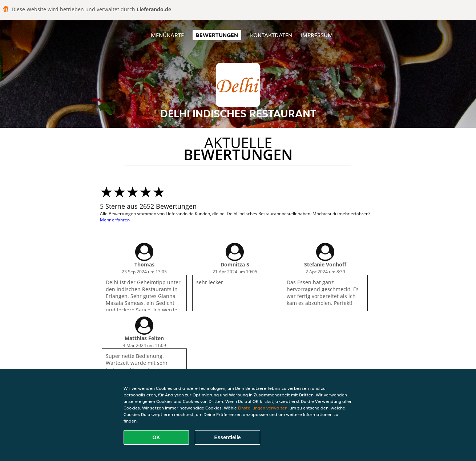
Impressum (317, 35)
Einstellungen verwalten (263, 408)
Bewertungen (217, 35)
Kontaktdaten (271, 35)
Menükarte (167, 35)
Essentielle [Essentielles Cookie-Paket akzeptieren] (227, 437)
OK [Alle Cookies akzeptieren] (156, 437)
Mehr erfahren (115, 220)
